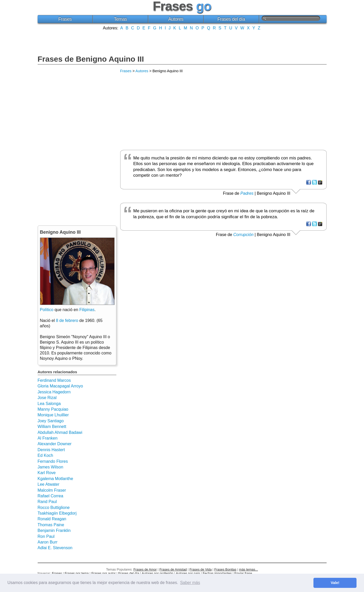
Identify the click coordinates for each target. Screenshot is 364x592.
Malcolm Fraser (52, 490)
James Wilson (51, 467)
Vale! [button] (335, 583)
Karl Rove (47, 473)
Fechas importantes (217, 573)
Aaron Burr (48, 542)
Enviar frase (243, 573)
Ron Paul (46, 536)
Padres (247, 193)
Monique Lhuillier (53, 415)
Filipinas (87, 310)
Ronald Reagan (52, 519)
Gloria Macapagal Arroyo (60, 386)
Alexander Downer (55, 444)
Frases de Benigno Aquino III (91, 59)
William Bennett (52, 427)
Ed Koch (45, 455)
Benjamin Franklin (54, 530)
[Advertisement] (182, 42)
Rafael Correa (51, 496)
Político (47, 310)
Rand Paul (47, 502)
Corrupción (243, 235)
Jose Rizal (47, 398)
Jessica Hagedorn (54, 392)
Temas (120, 19)
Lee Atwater (49, 484)
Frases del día (231, 19)
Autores (176, 19)
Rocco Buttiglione (54, 508)
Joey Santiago (51, 421)
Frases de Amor (145, 569)
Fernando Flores (53, 461)
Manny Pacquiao (53, 409)
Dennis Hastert (51, 450)
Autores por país (188, 573)
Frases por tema (77, 573)
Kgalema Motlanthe (55, 479)
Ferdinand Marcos (54, 380)
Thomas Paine (51, 525)
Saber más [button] (190, 583)
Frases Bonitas (225, 569)
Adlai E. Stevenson (55, 548)
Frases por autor (103, 573)
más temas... (249, 569)
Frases (65, 19)
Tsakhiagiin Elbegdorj (57, 513)
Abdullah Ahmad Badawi (60, 432)
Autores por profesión (157, 573)
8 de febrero (67, 321)
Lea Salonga (49, 404)
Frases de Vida (200, 569)
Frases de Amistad (173, 569)
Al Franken (48, 438)
